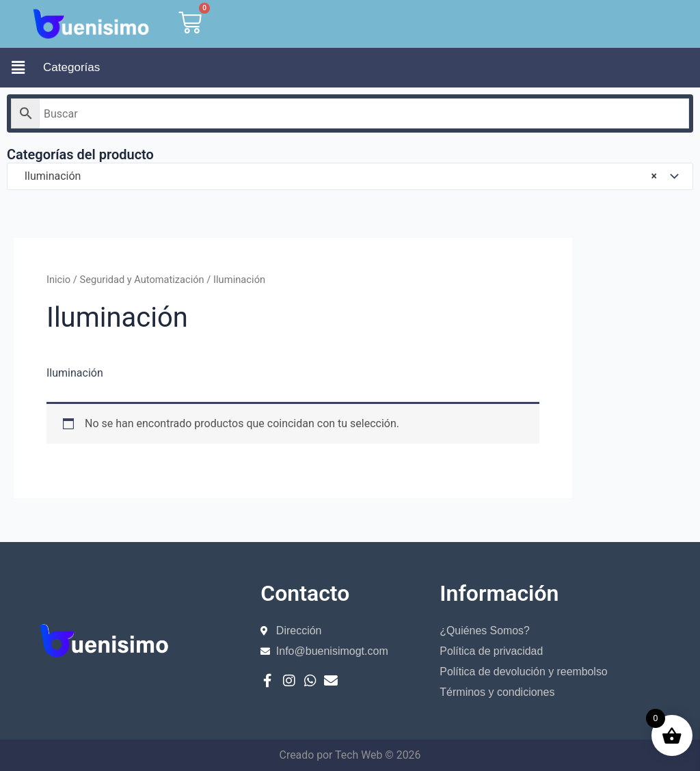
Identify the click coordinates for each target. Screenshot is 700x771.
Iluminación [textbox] (337, 176)
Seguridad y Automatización (143, 280)
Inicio (58, 280)
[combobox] (350, 176)
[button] (18, 68)
